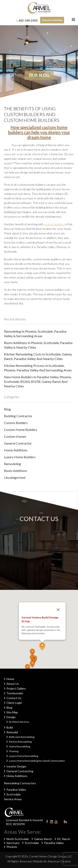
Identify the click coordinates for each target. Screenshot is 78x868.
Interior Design (16, 766)
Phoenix (12, 847)
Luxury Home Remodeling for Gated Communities (37, 761)
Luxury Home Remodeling (24, 756)
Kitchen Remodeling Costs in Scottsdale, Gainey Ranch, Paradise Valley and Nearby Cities (38, 356)
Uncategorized (15, 477)
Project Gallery (16, 688)
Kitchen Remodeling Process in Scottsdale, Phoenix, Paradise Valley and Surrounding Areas (38, 368)
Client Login (14, 703)
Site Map (12, 712)
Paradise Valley (16, 790)
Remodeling (12, 464)
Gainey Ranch (43, 839)
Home (10, 679)
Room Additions (15, 471)
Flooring (14, 751)
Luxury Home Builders (20, 457)
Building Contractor (18, 416)
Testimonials (15, 693)
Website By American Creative (52, 861)
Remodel (12, 732)
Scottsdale (14, 794)
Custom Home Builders (21, 430)
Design (11, 717)
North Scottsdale (18, 839)
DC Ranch (64, 839)
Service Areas (13, 799)
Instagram (61, 822)
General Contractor (18, 443)
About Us (13, 684)
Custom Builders (16, 423)
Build (10, 727)
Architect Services (19, 722)
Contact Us (14, 698)
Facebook (47, 823)
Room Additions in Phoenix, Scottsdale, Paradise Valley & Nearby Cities (38, 345)
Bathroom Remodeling (22, 737)
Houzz (65, 822)
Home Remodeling (19, 746)
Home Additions (16, 450)
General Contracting (20, 771)
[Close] (58, 610)
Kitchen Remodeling (20, 742)
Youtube (56, 823)
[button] (42, 646)
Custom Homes (15, 436)
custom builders (54, 224)
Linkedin (52, 823)
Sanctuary (13, 843)
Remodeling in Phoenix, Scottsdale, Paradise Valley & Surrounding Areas (35, 334)
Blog (7, 409)
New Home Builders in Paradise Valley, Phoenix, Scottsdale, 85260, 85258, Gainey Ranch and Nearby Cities (38, 381)
